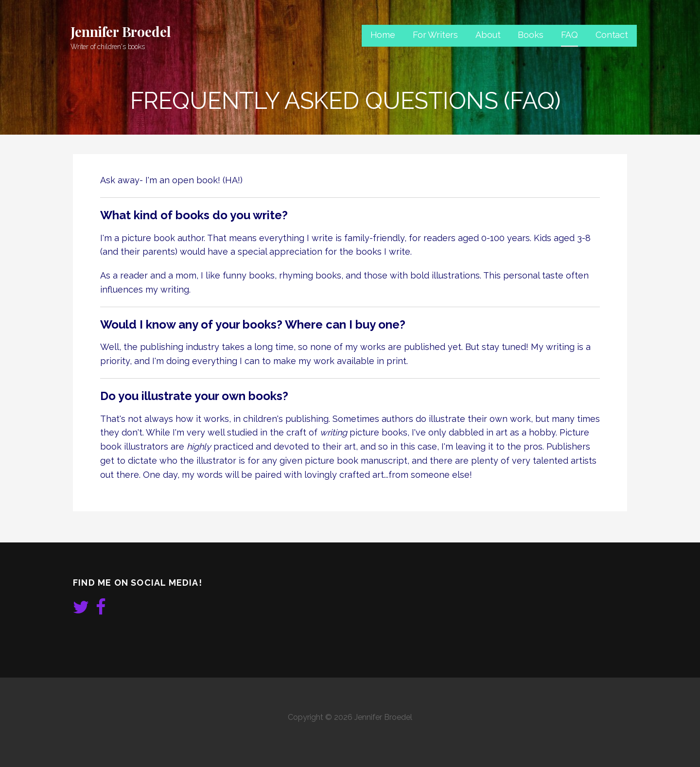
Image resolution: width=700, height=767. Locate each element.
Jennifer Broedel (121, 31)
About (488, 35)
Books (530, 35)
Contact (612, 35)
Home (383, 35)
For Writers (435, 35)
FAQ (570, 35)
